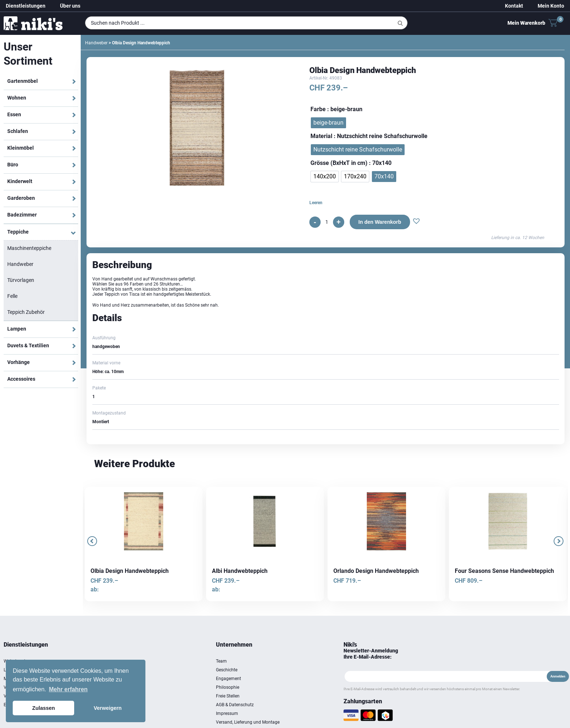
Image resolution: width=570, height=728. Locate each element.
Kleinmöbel (21, 148)
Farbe (318, 109)
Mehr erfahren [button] (68, 689)
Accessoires (21, 379)
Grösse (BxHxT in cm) (339, 163)
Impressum (227, 713)
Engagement (228, 679)
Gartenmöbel (23, 81)
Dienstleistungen (26, 6)
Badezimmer (22, 215)
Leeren (316, 203)
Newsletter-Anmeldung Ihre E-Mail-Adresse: (371, 654)
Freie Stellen (228, 696)
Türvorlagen (21, 280)
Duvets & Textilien (28, 345)
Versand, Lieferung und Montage (248, 722)
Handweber (20, 264)
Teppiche (18, 232)
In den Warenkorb (380, 222)
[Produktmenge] (327, 222)
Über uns (70, 6)
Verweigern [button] (108, 708)
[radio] (328, 123)
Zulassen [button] (44, 708)
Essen (14, 114)
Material (321, 136)
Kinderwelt (20, 181)
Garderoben (21, 198)
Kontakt (514, 6)
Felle (12, 296)
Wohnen (17, 98)
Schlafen (18, 131)
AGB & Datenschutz (235, 705)
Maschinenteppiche (29, 248)
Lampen (17, 329)
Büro (13, 165)
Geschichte (227, 670)
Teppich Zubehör (26, 312)
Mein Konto (551, 6)
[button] (416, 222)
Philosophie (228, 687)
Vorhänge (19, 362)
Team (221, 661)
